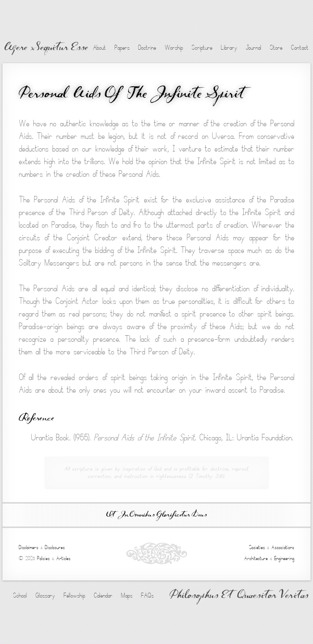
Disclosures (55, 547)
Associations (283, 547)
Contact (300, 48)
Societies (257, 547)
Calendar (103, 596)
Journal (253, 48)
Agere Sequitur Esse (46, 48)
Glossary (45, 596)
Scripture (202, 48)
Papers (122, 48)
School (20, 596)
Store (276, 48)
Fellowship (74, 596)
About (99, 48)
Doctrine (147, 48)
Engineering (284, 558)
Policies (43, 558)
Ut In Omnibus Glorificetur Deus (156, 515)
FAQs (147, 596)
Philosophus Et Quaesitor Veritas (239, 596)
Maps (127, 596)
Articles (63, 558)
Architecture (256, 558)
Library (229, 48)
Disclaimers (29, 547)
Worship (174, 48)
